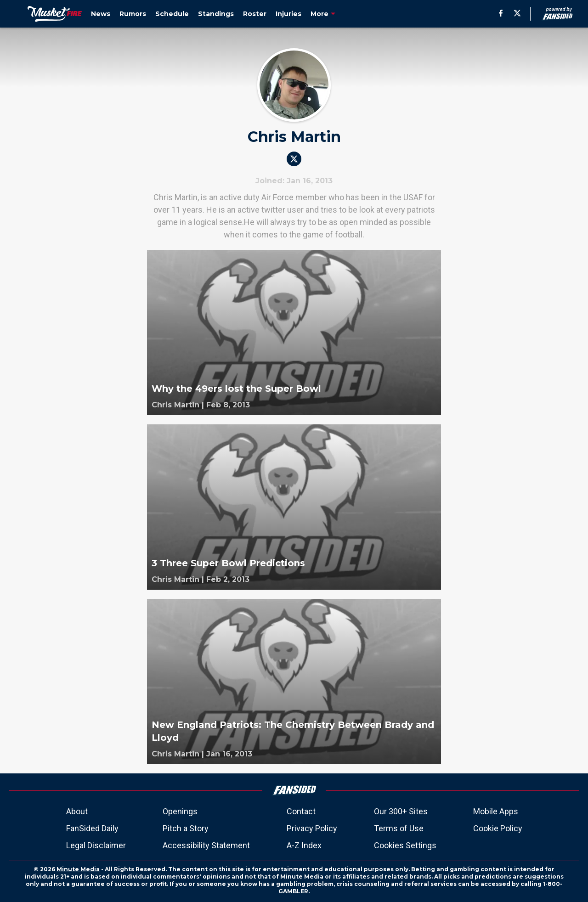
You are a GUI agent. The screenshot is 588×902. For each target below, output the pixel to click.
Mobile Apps (496, 811)
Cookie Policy (498, 828)
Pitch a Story (186, 828)
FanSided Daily (92, 828)
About (77, 811)
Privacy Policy (312, 828)
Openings (180, 811)
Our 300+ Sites (401, 811)
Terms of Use (399, 828)
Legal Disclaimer (96, 845)
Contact (301, 811)
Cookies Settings (405, 845)
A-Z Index (304, 845)
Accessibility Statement (206, 845)
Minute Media (78, 869)
